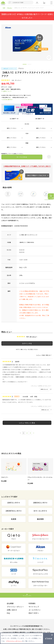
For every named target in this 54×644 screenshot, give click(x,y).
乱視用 (14, 519)
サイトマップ (34, 607)
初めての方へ (34, 613)
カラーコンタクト (40, 511)
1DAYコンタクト (14, 503)
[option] (14, 470)
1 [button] (25, 65)
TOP (4, 8)
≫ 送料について (6, 91)
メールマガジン (35, 610)
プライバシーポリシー (15, 607)
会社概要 (10, 603)
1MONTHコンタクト (14, 511)
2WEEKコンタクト (40, 503)
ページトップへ (27, 596)
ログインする (27, 343)
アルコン (10, 8)
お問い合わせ (12, 610)
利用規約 (32, 603)
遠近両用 (40, 519)
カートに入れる (22, 157)
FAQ (8, 613)
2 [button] (29, 65)
